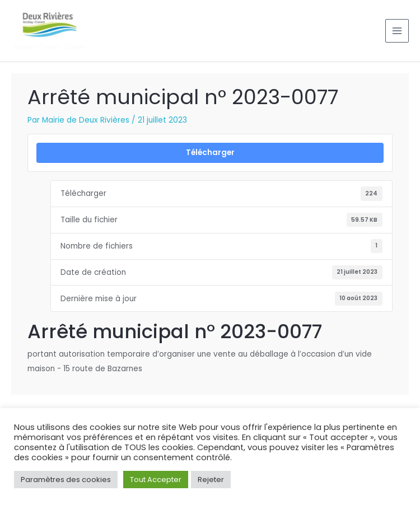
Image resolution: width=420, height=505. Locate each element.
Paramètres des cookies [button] (66, 480)
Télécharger (210, 153)
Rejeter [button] (211, 480)
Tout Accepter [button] (156, 480)
